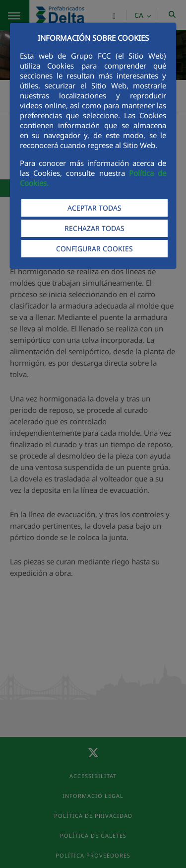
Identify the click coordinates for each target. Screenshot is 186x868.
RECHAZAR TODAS (94, 228)
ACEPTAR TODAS (94, 208)
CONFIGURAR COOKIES (94, 249)
